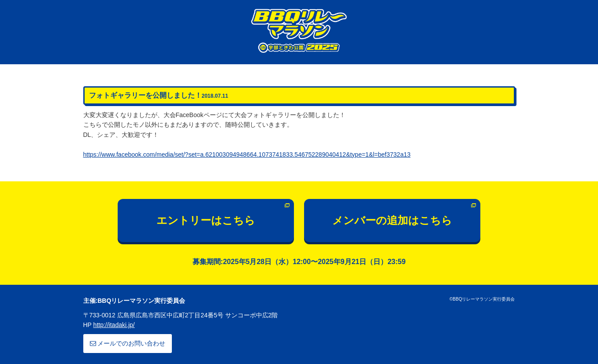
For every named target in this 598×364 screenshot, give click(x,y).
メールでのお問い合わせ (128, 343)
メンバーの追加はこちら (392, 220)
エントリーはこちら (206, 220)
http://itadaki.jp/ (114, 325)
